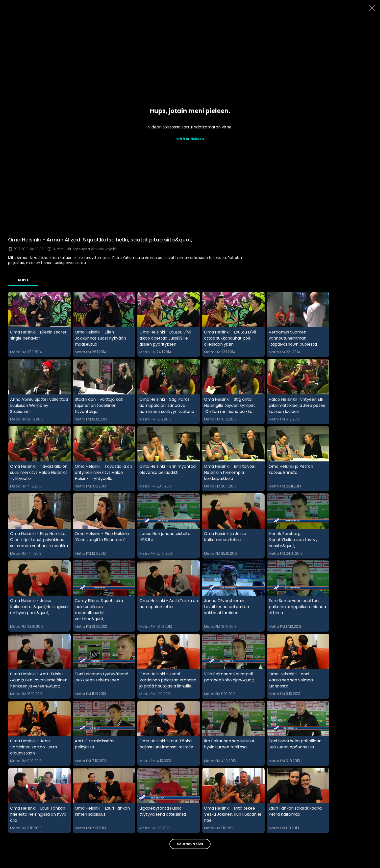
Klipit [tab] (23, 280)
